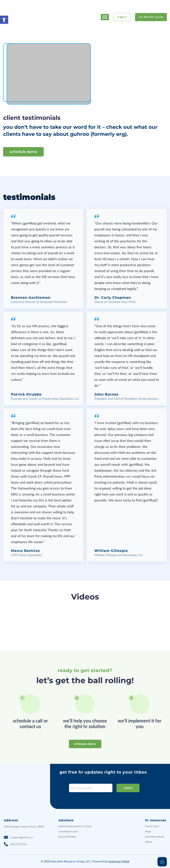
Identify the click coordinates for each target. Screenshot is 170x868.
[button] (4, 20)
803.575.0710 (15, 844)
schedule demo (23, 152)
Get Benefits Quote (151, 17)
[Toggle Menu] (105, 17)
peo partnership (67, 836)
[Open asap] (162, 862)
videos (149, 842)
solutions (66, 820)
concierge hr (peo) (68, 831)
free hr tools (152, 826)
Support (122, 17)
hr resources (156, 820)
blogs (148, 831)
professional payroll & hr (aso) (75, 826)
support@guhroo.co (18, 837)
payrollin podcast (155, 836)
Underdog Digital (119, 861)
